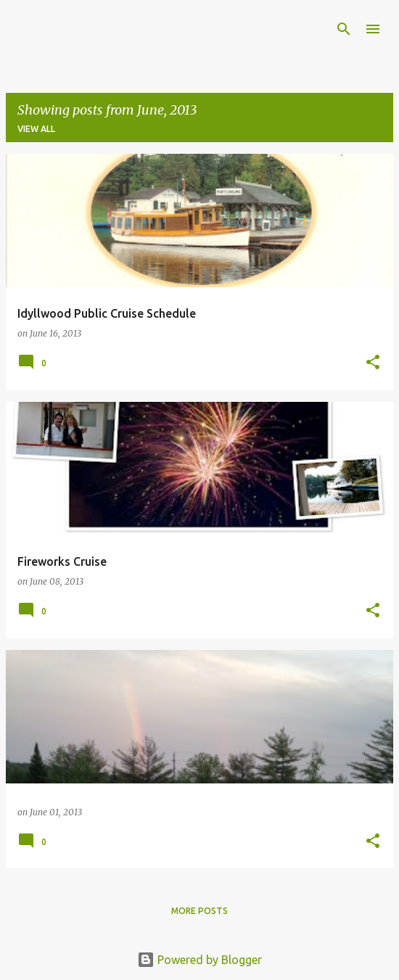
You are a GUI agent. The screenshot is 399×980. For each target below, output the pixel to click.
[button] (373, 363)
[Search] (344, 29)
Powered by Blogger (199, 960)
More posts (199, 911)
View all (36, 129)
